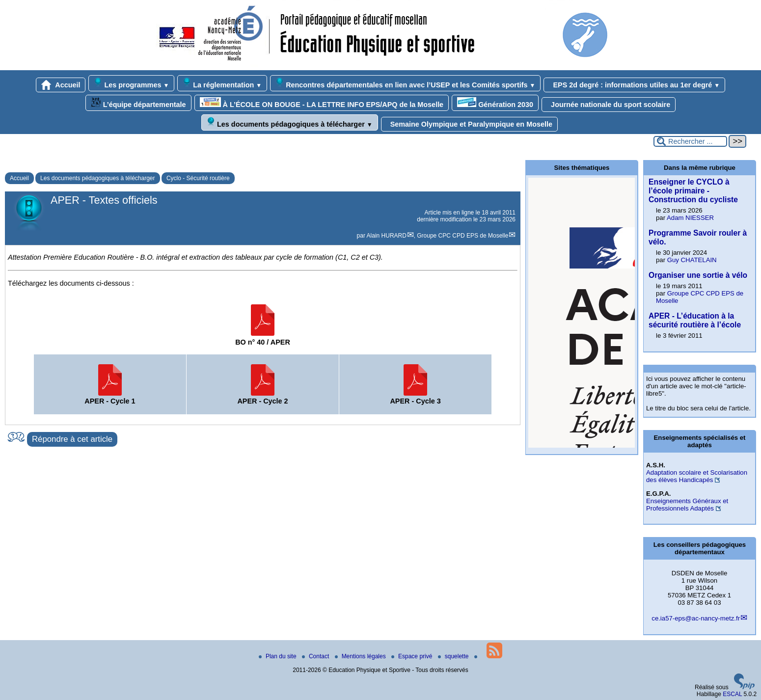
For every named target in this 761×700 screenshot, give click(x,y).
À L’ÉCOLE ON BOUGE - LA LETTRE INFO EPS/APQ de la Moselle (322, 103)
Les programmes (131, 83)
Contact (316, 656)
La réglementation (222, 83)
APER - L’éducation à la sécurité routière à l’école (695, 320)
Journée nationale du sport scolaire (609, 105)
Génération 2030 (495, 103)
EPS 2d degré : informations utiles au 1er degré (634, 85)
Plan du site (278, 656)
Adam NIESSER (690, 218)
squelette (454, 656)
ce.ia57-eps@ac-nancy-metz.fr (696, 618)
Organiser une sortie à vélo (698, 275)
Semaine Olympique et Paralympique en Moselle (469, 124)
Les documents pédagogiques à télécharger (290, 122)
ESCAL (732, 694)
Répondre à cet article (72, 439)
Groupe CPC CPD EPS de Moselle (462, 236)
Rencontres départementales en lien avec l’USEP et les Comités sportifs (405, 83)
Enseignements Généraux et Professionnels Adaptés (687, 505)
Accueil (61, 85)
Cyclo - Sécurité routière (198, 178)
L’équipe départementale (138, 103)
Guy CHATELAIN (692, 260)
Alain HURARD (387, 236)
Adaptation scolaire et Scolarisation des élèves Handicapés (697, 476)
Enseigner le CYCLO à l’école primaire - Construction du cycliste (693, 191)
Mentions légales (361, 656)
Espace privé (413, 656)
